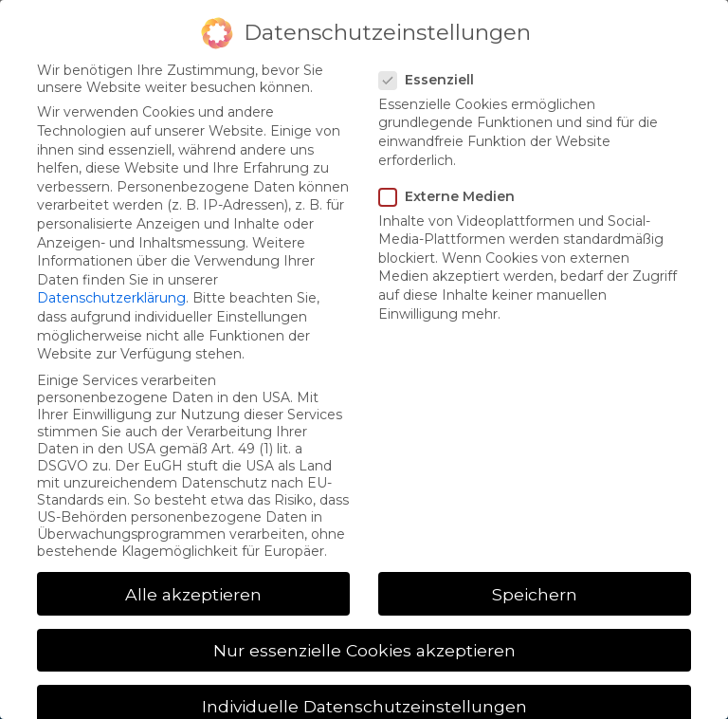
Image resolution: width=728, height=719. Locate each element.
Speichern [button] (535, 594)
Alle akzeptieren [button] (193, 594)
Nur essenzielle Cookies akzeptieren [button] (364, 650)
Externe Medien (453, 196)
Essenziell (432, 80)
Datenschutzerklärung (111, 298)
